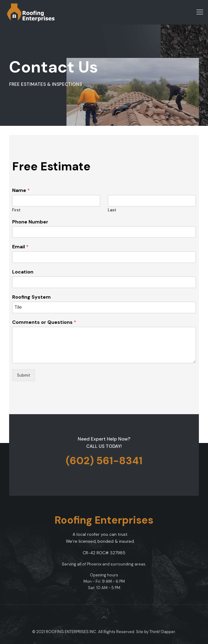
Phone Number (30, 222)
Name (21, 190)
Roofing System (31, 297)
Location (23, 272)
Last (112, 210)
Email (20, 247)
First (16, 210)
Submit (24, 375)
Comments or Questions (44, 322)
